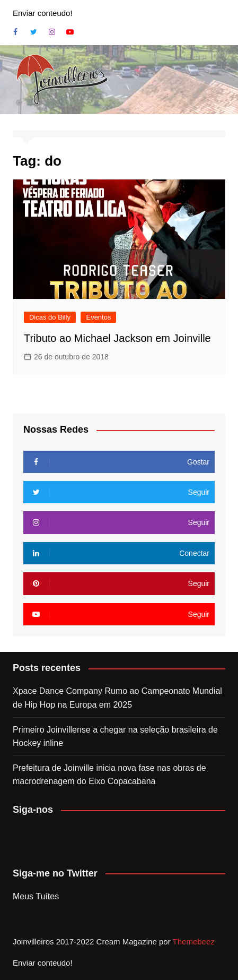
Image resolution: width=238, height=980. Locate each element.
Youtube (70, 32)
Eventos (98, 317)
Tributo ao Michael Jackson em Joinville (117, 338)
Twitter (33, 32)
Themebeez (194, 942)
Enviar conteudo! (43, 13)
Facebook (15, 32)
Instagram (52, 32)
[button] (62, 80)
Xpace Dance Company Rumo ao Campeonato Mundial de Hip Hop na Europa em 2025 (117, 698)
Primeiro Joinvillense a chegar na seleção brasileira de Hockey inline (115, 737)
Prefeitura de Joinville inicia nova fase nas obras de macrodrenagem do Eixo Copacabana (109, 775)
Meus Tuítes (36, 896)
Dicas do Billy (50, 317)
